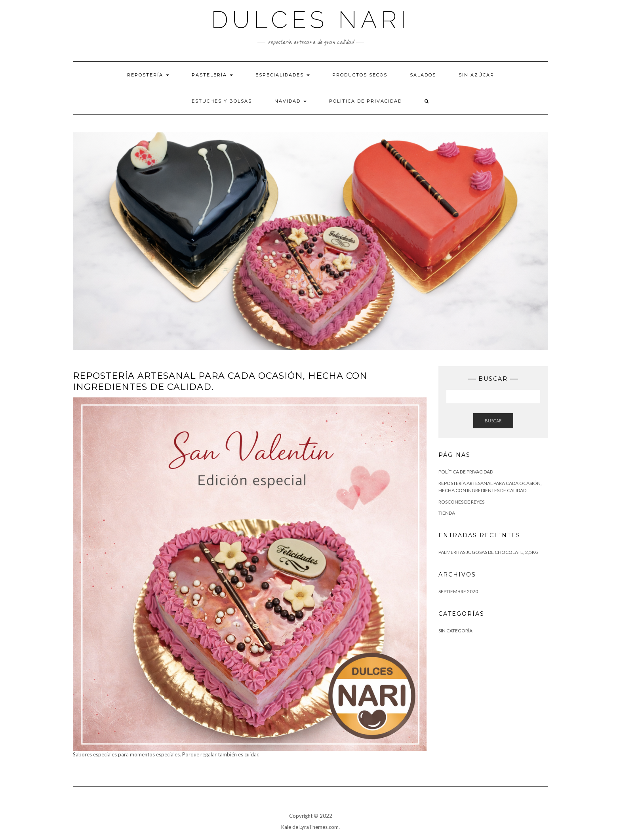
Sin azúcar (476, 75)
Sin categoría (455, 631)
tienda (447, 513)
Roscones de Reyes (461, 502)
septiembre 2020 (458, 591)
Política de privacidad (366, 101)
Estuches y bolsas (222, 101)
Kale (286, 827)
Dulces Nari (310, 20)
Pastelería (212, 75)
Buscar (493, 421)
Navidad (290, 101)
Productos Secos (360, 75)
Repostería (148, 75)
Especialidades (283, 75)
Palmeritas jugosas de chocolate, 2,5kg (489, 552)
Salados (423, 75)
